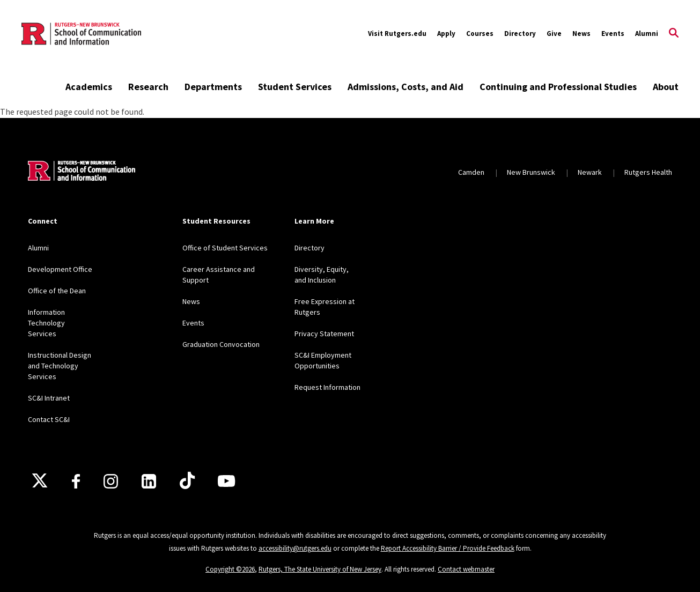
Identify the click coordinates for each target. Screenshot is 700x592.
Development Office (60, 269)
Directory (520, 34)
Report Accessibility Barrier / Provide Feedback (448, 548)
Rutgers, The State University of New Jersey (320, 569)
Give (554, 34)
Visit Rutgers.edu (397, 34)
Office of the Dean (57, 291)
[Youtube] (226, 481)
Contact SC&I (49, 419)
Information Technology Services (46, 323)
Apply (446, 34)
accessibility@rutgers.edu (295, 548)
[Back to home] (82, 172)
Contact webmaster (466, 569)
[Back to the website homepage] (81, 34)
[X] (40, 481)
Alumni (647, 34)
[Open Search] (674, 34)
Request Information (327, 387)
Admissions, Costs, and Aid (406, 87)
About (666, 87)
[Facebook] (76, 481)
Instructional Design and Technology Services (60, 366)
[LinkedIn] (149, 481)
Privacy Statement (324, 334)
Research (148, 87)
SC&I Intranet (49, 398)
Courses (480, 34)
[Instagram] (111, 481)
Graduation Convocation (221, 344)
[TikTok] (187, 481)
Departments (213, 87)
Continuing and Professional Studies (558, 87)
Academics (89, 87)
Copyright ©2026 (230, 569)
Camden (471, 172)
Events (613, 34)
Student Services (295, 87)
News (581, 34)
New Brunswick (531, 172)
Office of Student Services (225, 248)
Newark (590, 172)
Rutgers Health (648, 172)
